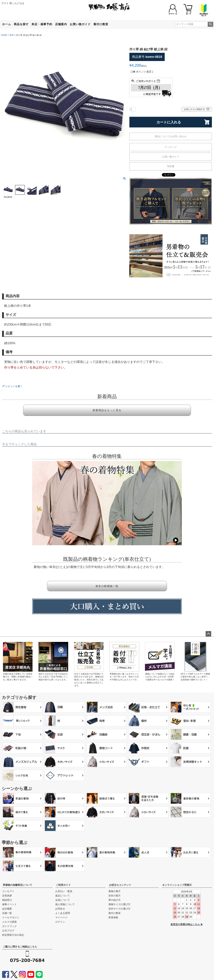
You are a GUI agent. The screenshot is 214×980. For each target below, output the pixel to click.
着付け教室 (101, 24)
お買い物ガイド (80, 24)
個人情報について (65, 904)
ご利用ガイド (63, 885)
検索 (210, 24)
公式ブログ (8, 931)
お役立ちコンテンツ (120, 885)
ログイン (60, 922)
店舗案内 (61, 24)
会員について (63, 900)
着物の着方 (115, 891)
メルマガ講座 (9, 922)
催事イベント (9, 904)
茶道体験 (113, 917)
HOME (4, 35)
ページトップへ (208, 634)
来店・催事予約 (42, 24)
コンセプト (8, 891)
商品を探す (21, 24)
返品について (63, 896)
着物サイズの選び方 (119, 904)
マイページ (61, 917)
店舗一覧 (7, 913)
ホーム (7, 24)
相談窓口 (7, 900)
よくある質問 (63, 913)
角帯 (12, 35)
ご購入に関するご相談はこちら (20, 947)
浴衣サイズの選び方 (119, 909)
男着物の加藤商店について (17, 885)
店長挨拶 (7, 896)
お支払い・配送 (64, 891)
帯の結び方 (115, 900)
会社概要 (7, 909)
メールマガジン (11, 917)
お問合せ (60, 909)
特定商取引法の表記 (13, 935)
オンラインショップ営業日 (177, 885)
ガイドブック (9, 926)
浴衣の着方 (115, 896)
